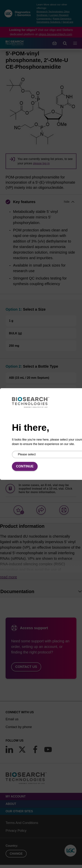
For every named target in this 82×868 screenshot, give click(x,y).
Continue (25, 466)
